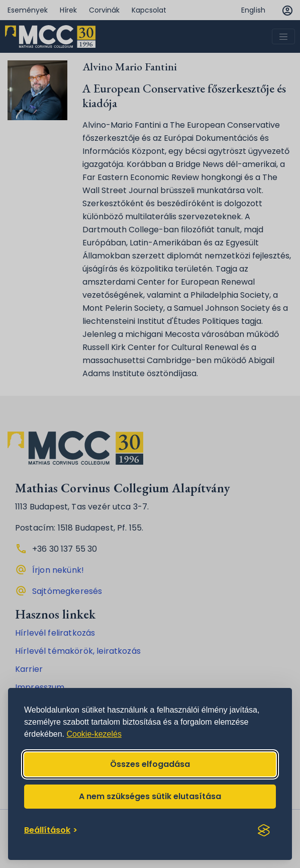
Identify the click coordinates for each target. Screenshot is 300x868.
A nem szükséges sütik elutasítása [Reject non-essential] (150, 796)
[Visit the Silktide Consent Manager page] (264, 830)
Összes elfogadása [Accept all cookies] (150, 764)
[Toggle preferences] (51, 830)
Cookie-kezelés (94, 734)
